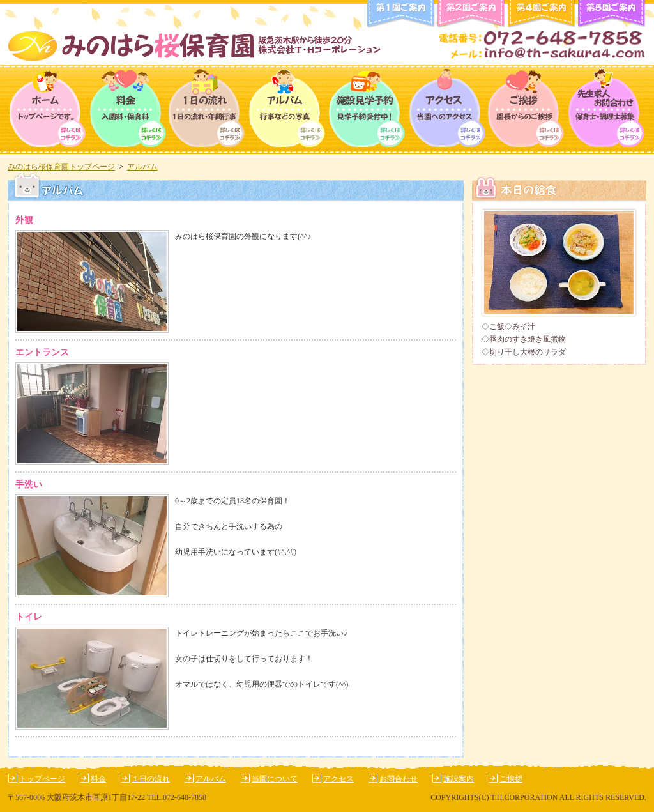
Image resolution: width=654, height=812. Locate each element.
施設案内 (459, 779)
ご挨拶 (527, 109)
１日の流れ (151, 779)
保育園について (367, 109)
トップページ (48, 109)
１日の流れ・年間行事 (207, 109)
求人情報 (606, 109)
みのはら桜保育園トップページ (61, 167)
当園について (275, 779)
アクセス (447, 109)
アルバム (287, 109)
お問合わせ (399, 779)
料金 (127, 109)
